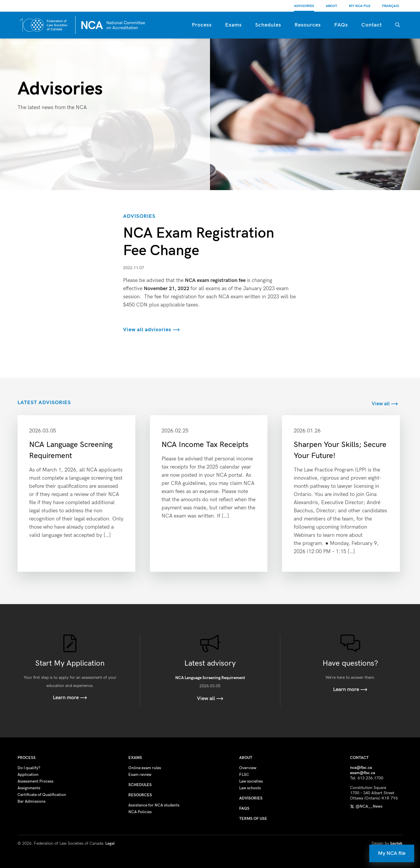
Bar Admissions (32, 801)
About (331, 6)
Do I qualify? (29, 768)
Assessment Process (35, 781)
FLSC (244, 775)
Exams (233, 25)
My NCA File (360, 6)
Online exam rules (145, 768)
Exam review (140, 775)
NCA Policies (140, 812)
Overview (248, 768)
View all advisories (152, 330)
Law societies (251, 781)
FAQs (341, 25)
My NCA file (392, 853)
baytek (396, 843)
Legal (110, 843)
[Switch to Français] (391, 6)
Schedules (268, 25)
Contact (372, 25)
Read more (76, 493)
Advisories (304, 6)
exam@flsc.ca (363, 773)
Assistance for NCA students (154, 805)
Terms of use (253, 819)
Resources (308, 25)
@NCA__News (366, 806)
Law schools (250, 788)
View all (385, 404)
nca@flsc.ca (361, 768)
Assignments (29, 788)
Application (28, 775)
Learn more (70, 698)
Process (202, 25)
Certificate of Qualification (42, 795)
